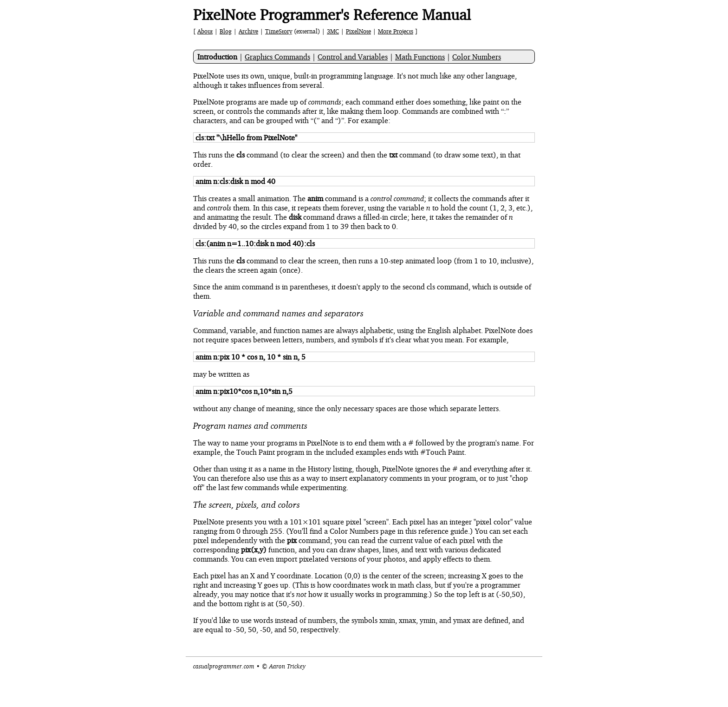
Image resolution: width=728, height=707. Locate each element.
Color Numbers (477, 57)
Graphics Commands (277, 57)
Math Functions (420, 57)
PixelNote (358, 31)
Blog (226, 31)
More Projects (396, 31)
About (205, 31)
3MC (333, 31)
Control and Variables (353, 57)
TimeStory (279, 31)
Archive (248, 31)
